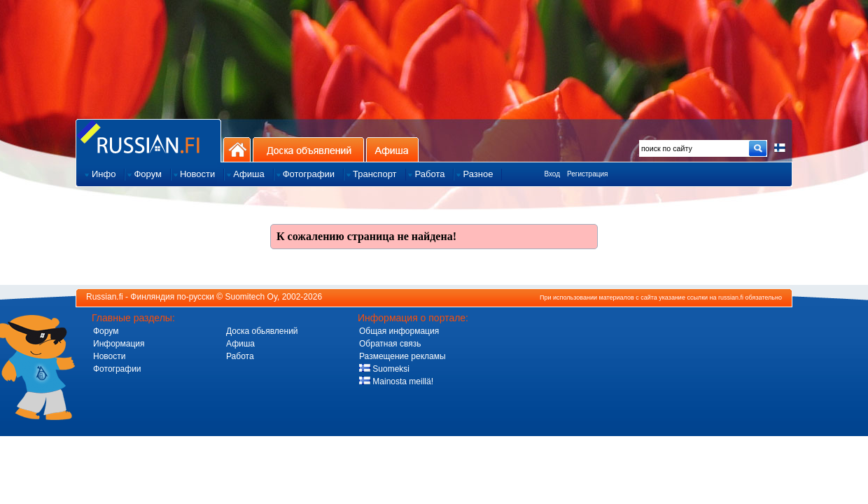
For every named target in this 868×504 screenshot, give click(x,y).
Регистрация (587, 174)
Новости (109, 356)
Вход (552, 174)
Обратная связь (390, 344)
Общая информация (399, 331)
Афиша (392, 149)
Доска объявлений (308, 149)
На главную (237, 149)
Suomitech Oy (251, 297)
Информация (119, 344)
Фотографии (117, 369)
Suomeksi (384, 369)
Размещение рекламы (402, 356)
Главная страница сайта (148, 140)
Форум (106, 331)
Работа (240, 356)
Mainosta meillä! (396, 381)
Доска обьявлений (262, 331)
